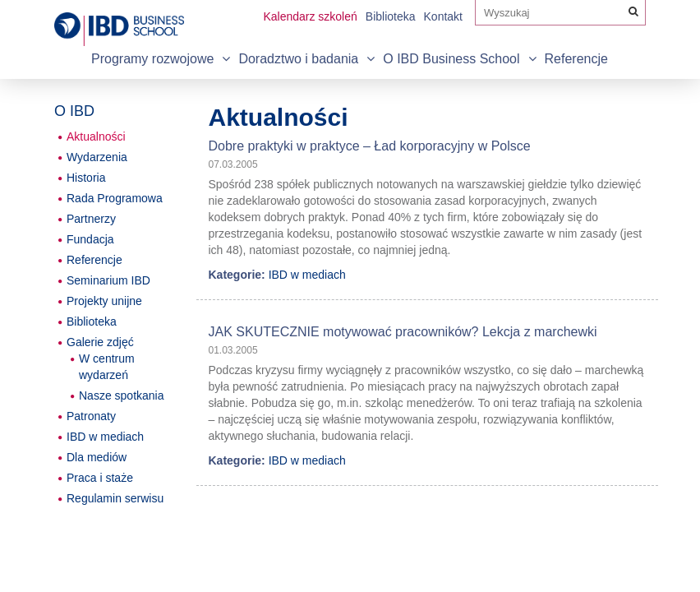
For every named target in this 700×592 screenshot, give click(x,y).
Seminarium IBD (108, 280)
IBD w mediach (307, 275)
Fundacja (90, 239)
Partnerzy (91, 219)
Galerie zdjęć (100, 342)
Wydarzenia (97, 157)
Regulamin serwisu (115, 498)
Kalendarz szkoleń (310, 16)
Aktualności (96, 136)
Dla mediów (97, 457)
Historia (86, 178)
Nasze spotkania (122, 395)
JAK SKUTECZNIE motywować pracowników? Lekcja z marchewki (403, 332)
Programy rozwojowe (152, 59)
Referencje (576, 59)
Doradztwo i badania (298, 59)
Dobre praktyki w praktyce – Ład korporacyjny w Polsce (370, 146)
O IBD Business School (451, 59)
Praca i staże (100, 478)
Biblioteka (391, 16)
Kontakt (443, 16)
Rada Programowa (115, 198)
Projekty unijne (104, 301)
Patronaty (91, 416)
